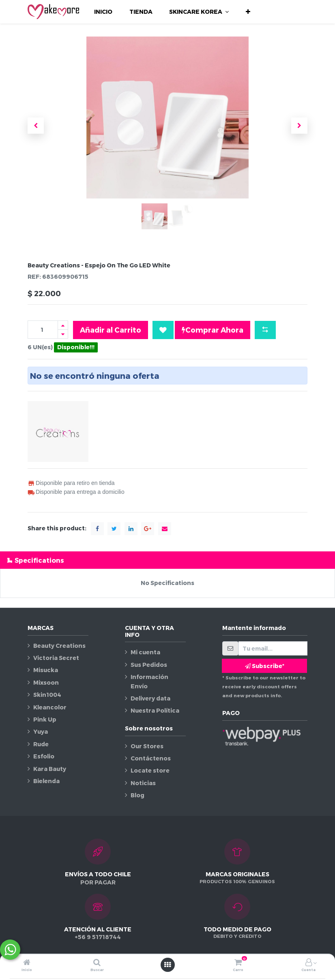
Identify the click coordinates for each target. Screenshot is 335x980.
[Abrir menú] (167, 965)
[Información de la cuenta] (309, 963)
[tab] (167, 560)
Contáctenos (151, 758)
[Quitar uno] (63, 334)
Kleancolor (50, 707)
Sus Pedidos (149, 665)
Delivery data (150, 698)
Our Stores (147, 746)
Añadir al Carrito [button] (111, 330)
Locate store (150, 770)
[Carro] (238, 963)
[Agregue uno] (63, 325)
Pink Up (45, 719)
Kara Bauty (50, 769)
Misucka (46, 670)
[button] (248, 12)
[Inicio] (27, 963)
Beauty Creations (59, 646)
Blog (137, 795)
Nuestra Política (155, 710)
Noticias (143, 783)
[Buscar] (97, 963)
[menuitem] (103, 12)
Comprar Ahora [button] (213, 330)
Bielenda (46, 781)
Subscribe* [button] (265, 666)
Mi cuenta (145, 652)
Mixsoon (46, 682)
